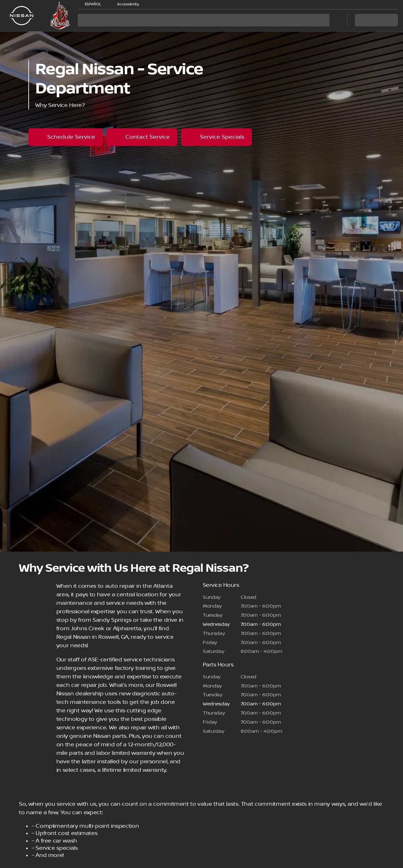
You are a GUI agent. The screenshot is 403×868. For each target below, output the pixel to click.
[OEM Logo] (22, 16)
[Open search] (334, 20)
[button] (153, 4)
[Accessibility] (125, 4)
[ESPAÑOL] (90, 4)
